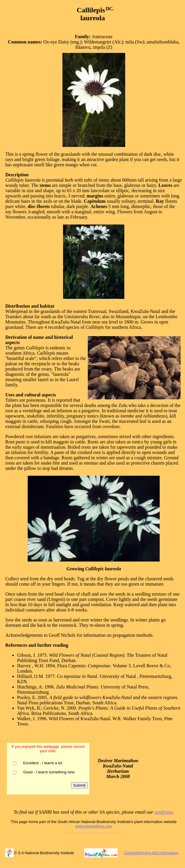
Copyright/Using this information (151, 853)
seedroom (163, 812)
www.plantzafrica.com (94, 826)
